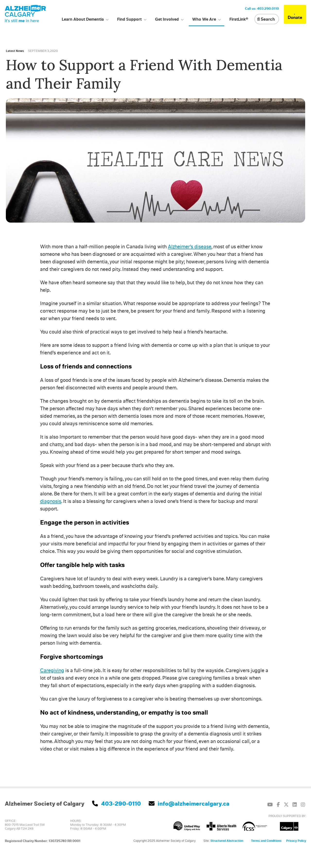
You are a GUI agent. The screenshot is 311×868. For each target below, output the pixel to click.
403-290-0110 (117, 803)
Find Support (129, 19)
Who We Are (204, 19)
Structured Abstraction (227, 841)
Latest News (15, 51)
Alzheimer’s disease (190, 246)
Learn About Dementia (83, 19)
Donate (295, 14)
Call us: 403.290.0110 (262, 8)
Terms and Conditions (266, 841)
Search (266, 19)
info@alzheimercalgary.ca (189, 803)
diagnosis (51, 501)
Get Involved (167, 19)
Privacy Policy (296, 841)
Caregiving (52, 670)
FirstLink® (239, 19)
